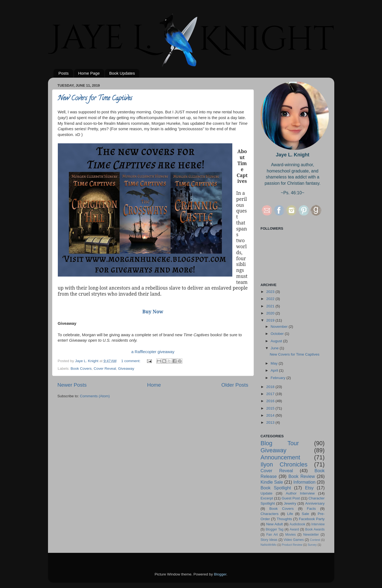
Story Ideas (269, 540)
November (280, 327)
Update (267, 493)
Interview (318, 524)
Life (290, 514)
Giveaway (126, 369)
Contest (315, 540)
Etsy (309, 488)
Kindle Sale (272, 482)
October (278, 334)
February (279, 378)
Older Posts (235, 385)
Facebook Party (312, 519)
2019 (271, 320)
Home (154, 385)
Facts (311, 509)
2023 (271, 292)
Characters (270, 514)
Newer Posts (72, 385)
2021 (271, 306)
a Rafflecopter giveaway (153, 352)
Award (294, 529)
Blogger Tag (274, 529)
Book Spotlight (276, 488)
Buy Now (153, 311)
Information (304, 482)
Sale (305, 514)
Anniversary (315, 503)
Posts (64, 73)
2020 (271, 313)
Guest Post (291, 498)
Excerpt (267, 498)
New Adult (274, 524)
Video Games (294, 540)
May (275, 363)
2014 (271, 415)
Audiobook (297, 524)
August (277, 341)
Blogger (220, 574)
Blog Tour (280, 443)
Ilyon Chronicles (284, 464)
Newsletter (311, 535)
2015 (271, 408)
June (275, 348)
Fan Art (272, 535)
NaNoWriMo (269, 545)
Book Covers (81, 369)
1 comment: (131, 361)
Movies (290, 535)
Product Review (292, 545)
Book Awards (315, 529)
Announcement (280, 457)
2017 (271, 394)
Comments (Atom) (95, 396)
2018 (271, 387)
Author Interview (300, 493)
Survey (312, 545)
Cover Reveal (105, 369)
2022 (271, 299)
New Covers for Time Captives (95, 99)
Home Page (89, 73)
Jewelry (290, 503)
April (275, 370)
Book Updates (122, 73)
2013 (271, 422)
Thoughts (284, 519)
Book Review (302, 476)
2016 (271, 401)
